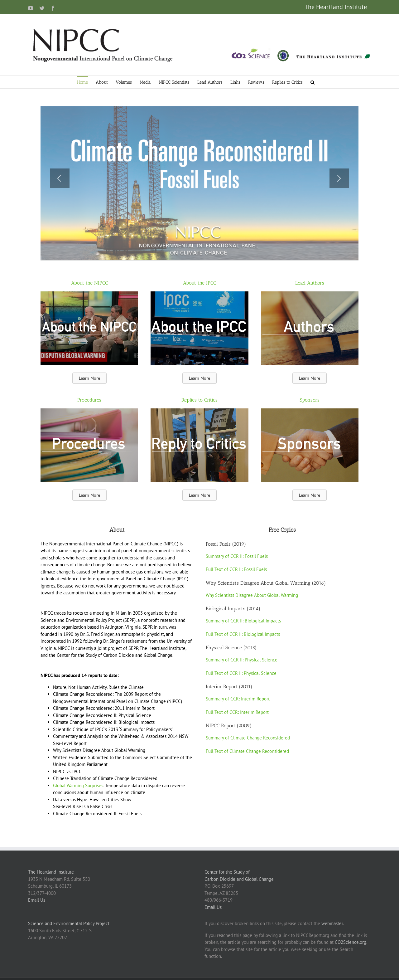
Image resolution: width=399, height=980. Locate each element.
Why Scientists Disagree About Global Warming (252, 595)
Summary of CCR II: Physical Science (242, 660)
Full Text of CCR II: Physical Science (241, 673)
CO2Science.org (351, 942)
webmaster (332, 923)
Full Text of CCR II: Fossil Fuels (236, 569)
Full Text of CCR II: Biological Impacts (243, 634)
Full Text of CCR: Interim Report (237, 712)
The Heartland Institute (51, 872)
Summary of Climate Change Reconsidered (248, 738)
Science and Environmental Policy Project (69, 923)
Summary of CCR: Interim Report (238, 699)
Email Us (37, 900)
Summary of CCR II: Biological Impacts (243, 621)
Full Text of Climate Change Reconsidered (247, 751)
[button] (312, 82)
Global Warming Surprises (78, 785)
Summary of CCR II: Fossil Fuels (237, 556)
